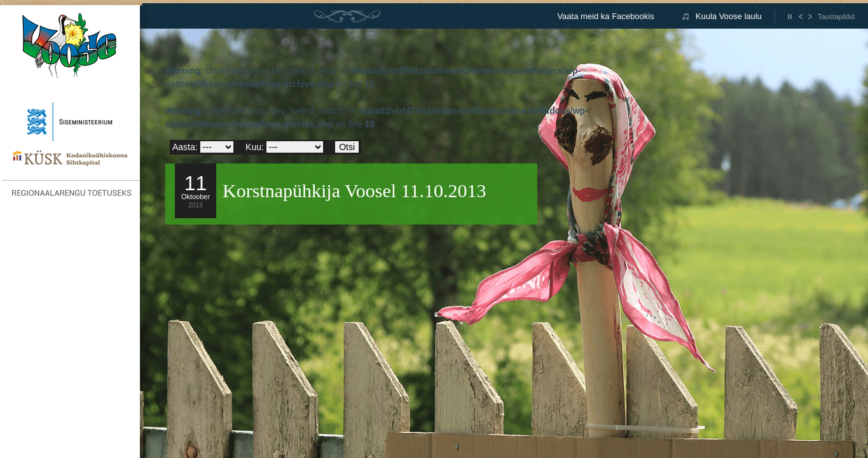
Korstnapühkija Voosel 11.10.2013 (354, 191)
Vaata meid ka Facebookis (605, 16)
